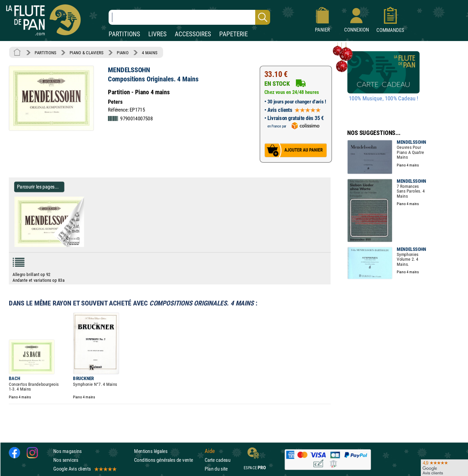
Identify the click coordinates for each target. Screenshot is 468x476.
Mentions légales (151, 451)
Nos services (66, 460)
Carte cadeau (218, 460)
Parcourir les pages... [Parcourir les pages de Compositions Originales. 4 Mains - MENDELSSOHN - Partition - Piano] (38, 187)
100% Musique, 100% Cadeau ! (383, 99)
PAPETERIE (233, 34)
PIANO (123, 53)
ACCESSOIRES (193, 34)
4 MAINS (149, 53)
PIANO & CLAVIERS (87, 53)
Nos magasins (68, 451)
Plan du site (216, 469)
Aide (210, 451)
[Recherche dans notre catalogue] (189, 17)
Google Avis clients (85, 469)
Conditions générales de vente (168, 460)
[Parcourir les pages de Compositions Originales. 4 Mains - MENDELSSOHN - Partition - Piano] (81, 245)
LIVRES (157, 34)
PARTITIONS (124, 34)
